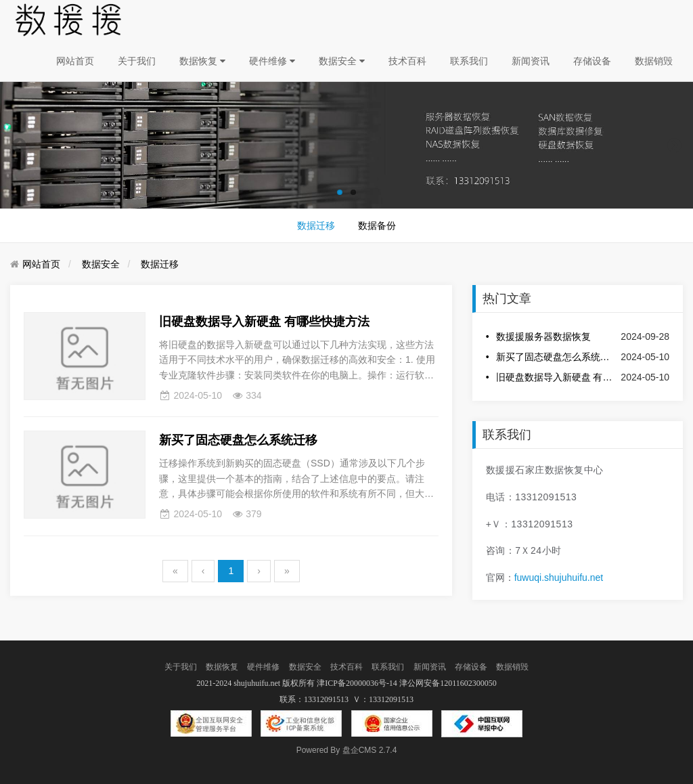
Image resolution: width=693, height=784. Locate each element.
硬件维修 (272, 61)
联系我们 (469, 61)
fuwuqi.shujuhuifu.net (559, 578)
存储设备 (592, 61)
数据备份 (377, 225)
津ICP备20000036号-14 (357, 683)
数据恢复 (202, 61)
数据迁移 (316, 225)
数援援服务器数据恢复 (543, 336)
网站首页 (75, 61)
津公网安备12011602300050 (448, 683)
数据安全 (342, 61)
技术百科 (407, 61)
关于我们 (137, 61)
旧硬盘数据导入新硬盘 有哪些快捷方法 (555, 377)
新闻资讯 (531, 61)
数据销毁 (654, 61)
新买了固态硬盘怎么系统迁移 (555, 357)
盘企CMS (347, 750)
